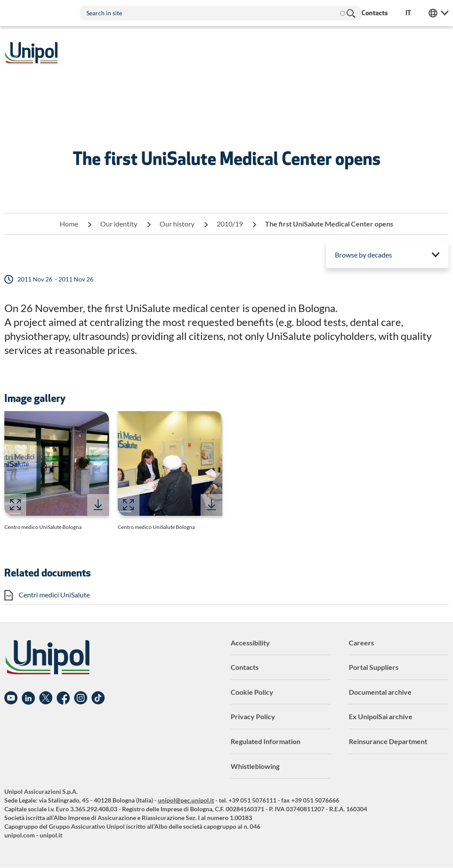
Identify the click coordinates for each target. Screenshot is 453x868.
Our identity (119, 224)
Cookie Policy (252, 692)
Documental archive (380, 692)
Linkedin (28, 698)
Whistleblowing (255, 766)
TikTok (98, 698)
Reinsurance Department (388, 741)
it (408, 13)
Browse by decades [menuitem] (363, 255)
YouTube (11, 698)
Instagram (81, 698)
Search (351, 13)
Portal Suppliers (374, 667)
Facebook (63, 698)
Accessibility (250, 643)
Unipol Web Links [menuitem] (439, 13)
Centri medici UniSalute (54, 595)
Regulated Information (266, 741)
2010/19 (230, 224)
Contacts (245, 667)
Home (69, 224)
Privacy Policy (253, 716)
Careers (361, 643)
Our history (177, 224)
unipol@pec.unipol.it (186, 800)
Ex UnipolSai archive (381, 716)
